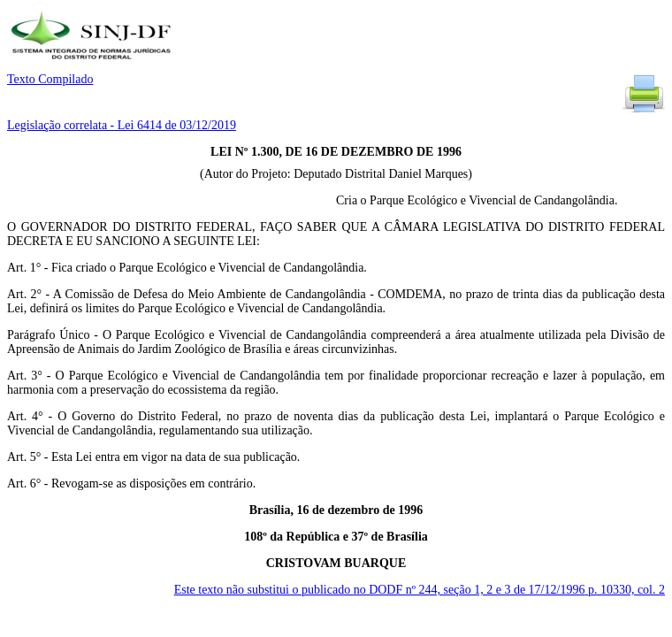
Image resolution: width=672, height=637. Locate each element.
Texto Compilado (50, 79)
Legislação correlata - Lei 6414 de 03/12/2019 (122, 125)
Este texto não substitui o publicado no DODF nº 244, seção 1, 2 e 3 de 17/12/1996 (420, 590)
